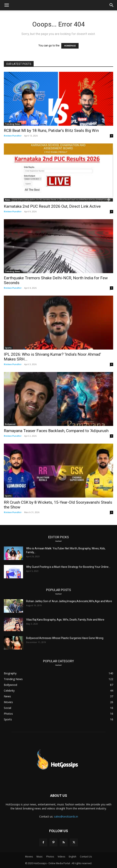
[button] (7, 5)
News (8, 200)
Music (40, 857)
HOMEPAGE (70, 46)
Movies (29, 857)
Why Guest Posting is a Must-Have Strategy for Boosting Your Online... (68, 567)
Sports (8, 348)
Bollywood (10, 424)
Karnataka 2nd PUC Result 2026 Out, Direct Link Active (52, 206)
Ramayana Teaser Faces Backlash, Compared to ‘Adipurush (56, 431)
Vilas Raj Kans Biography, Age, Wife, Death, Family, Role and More (65, 620)
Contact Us (86, 857)
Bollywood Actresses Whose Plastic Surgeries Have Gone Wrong (65, 638)
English (73, 857)
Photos (50, 857)
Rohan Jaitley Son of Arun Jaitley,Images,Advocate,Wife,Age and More (69, 601)
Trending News (13, 124)
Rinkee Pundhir (13, 136)
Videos (61, 857)
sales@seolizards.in (66, 816)
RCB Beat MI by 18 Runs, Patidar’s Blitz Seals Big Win (51, 131)
